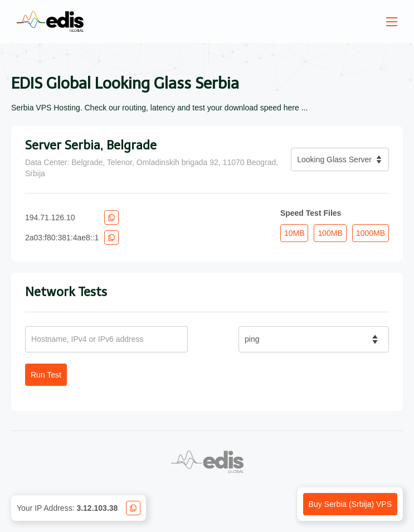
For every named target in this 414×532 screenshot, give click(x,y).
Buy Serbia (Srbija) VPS (350, 504)
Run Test (46, 375)
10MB (294, 233)
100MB (330, 233)
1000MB (371, 233)
